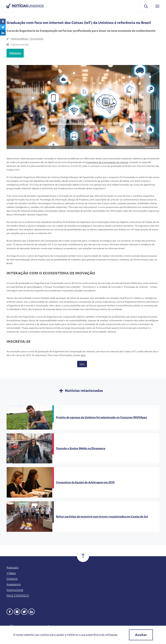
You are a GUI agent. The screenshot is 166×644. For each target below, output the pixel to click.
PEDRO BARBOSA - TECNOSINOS (27, 39)
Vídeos (11, 573)
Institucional (15, 590)
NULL (82, 364)
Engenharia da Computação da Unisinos (107, 162)
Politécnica (15, 53)
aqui (83, 355)
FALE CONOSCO (18, 595)
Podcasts (13, 567)
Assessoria (14, 584)
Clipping (12, 579)
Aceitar (141, 635)
